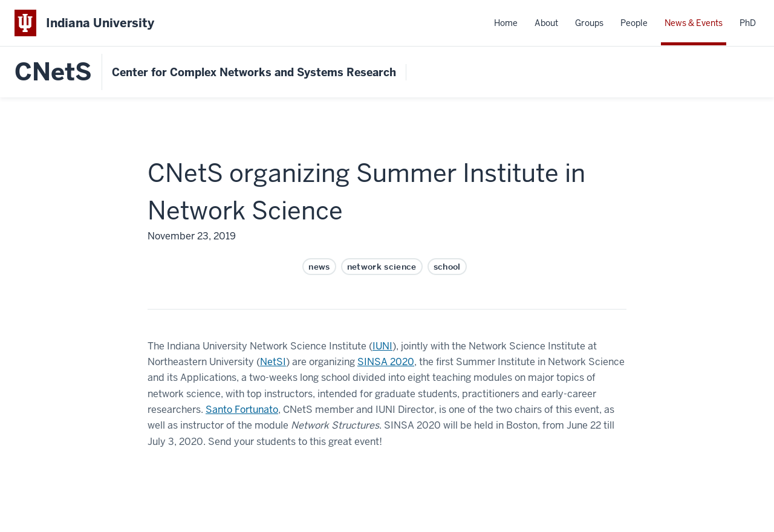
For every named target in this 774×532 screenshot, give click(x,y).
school (447, 267)
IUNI (382, 346)
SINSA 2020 (386, 362)
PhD (748, 23)
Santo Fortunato (242, 410)
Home (506, 23)
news (319, 267)
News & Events (694, 23)
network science (382, 267)
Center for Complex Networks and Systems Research (254, 72)
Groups (589, 23)
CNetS (53, 72)
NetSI (273, 362)
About (546, 23)
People (634, 23)
